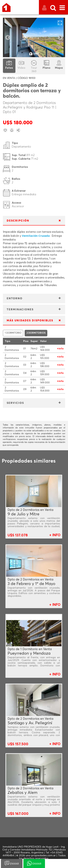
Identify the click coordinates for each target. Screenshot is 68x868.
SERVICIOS (15, 403)
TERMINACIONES (20, 309)
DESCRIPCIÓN (18, 221)
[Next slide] (60, 38)
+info (60, 349)
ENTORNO (15, 298)
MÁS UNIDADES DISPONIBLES (30, 321)
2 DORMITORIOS (36, 333)
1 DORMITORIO (13, 333)
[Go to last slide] (8, 38)
